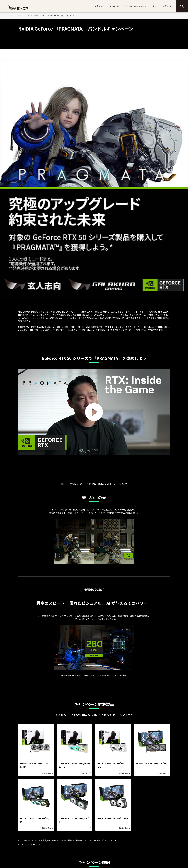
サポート (155, 6)
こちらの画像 (89, 711)
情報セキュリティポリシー (50, 851)
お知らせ (167, 6)
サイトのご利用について (104, 851)
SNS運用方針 (87, 851)
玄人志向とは (113, 6)
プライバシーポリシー (71, 851)
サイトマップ (121, 851)
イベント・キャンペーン (135, 6)
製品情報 (99, 6)
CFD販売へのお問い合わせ (138, 851)
